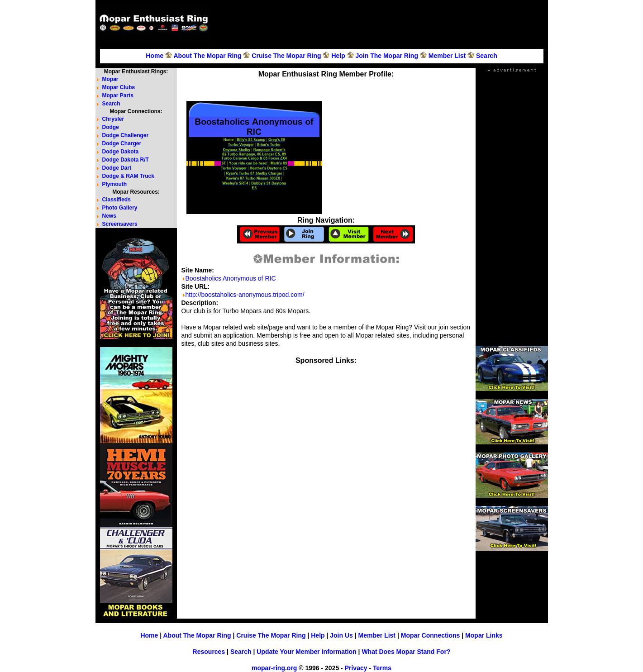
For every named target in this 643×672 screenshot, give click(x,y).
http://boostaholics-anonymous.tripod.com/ (245, 295)
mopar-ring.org (274, 668)
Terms (382, 668)
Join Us (341, 635)
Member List (447, 56)
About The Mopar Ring (207, 56)
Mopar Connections (431, 635)
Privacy (356, 668)
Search (487, 56)
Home (155, 56)
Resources (209, 652)
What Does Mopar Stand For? (406, 652)
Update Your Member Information (306, 652)
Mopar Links (484, 635)
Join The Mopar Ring (387, 56)
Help (338, 56)
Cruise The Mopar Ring (286, 56)
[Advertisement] (381, 23)
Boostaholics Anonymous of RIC (231, 278)
